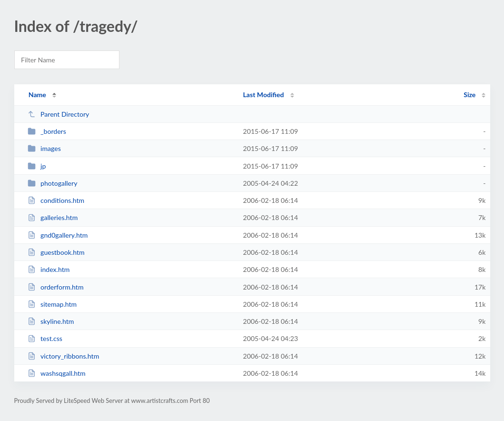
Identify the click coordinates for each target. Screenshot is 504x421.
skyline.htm (51, 321)
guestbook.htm (56, 252)
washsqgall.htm (57, 373)
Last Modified (264, 95)
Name (37, 95)
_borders (47, 131)
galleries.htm (53, 217)
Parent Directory (59, 114)
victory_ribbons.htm (64, 356)
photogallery (53, 183)
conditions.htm (56, 200)
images (44, 148)
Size (469, 95)
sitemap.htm (52, 304)
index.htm (49, 269)
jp (37, 166)
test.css (45, 338)
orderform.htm (56, 287)
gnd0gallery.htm (58, 235)
